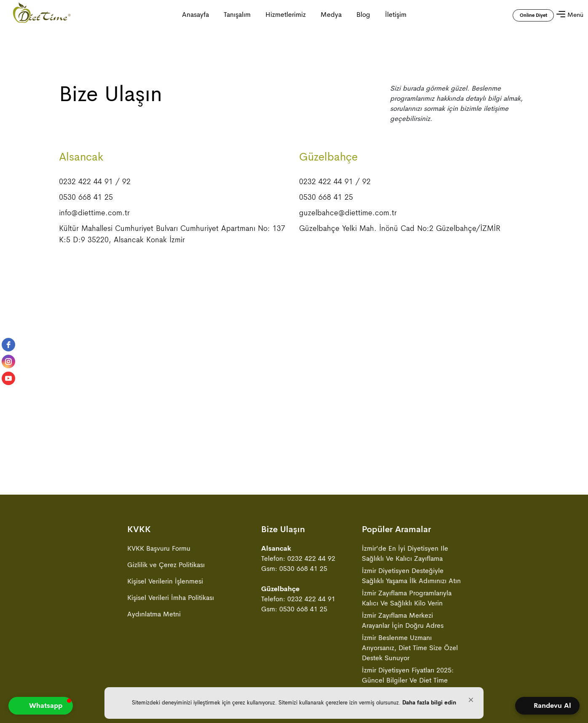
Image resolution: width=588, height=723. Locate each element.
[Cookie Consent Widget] (294, 703)
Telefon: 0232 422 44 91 (298, 599)
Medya (331, 15)
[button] (471, 700)
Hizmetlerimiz (286, 15)
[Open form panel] (547, 706)
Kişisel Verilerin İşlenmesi (165, 581)
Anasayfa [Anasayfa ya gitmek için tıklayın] (195, 15)
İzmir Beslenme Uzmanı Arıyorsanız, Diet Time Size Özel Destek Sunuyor (410, 648)
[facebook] (8, 345)
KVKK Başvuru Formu (159, 548)
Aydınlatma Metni (154, 614)
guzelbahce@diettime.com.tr (348, 213)
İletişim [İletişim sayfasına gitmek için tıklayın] (396, 15)
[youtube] (8, 378)
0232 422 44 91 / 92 (95, 182)
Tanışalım (237, 15)
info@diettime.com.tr (94, 213)
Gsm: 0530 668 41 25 (294, 569)
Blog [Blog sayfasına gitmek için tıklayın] (363, 15)
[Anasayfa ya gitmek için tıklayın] (42, 15)
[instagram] (8, 361)
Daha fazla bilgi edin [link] (429, 703)
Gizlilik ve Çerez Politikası (166, 565)
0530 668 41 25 (86, 197)
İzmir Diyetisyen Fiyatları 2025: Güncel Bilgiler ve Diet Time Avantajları (408, 680)
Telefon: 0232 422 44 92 (298, 558)
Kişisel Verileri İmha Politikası (171, 598)
